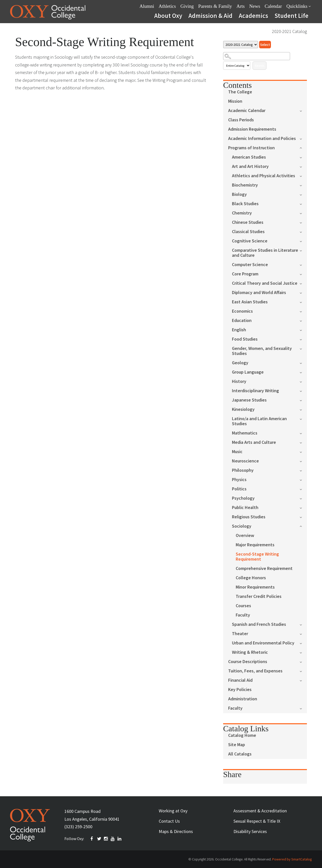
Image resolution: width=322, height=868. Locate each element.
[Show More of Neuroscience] (303, 461)
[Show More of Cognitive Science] (303, 241)
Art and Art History (250, 167)
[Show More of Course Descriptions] (303, 661)
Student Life (291, 16)
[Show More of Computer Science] (303, 264)
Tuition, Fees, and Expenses (255, 671)
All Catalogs (240, 754)
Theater (240, 634)
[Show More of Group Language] (303, 372)
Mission (235, 101)
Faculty (243, 615)
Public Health (245, 508)
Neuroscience (245, 461)
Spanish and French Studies (259, 624)
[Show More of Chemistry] (303, 213)
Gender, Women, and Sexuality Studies (262, 351)
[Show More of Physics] (303, 479)
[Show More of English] (303, 330)
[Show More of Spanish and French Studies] (303, 624)
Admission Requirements (252, 129)
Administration (243, 699)
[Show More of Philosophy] (303, 470)
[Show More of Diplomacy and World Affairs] (303, 292)
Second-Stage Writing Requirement (257, 557)
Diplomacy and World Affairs (259, 293)
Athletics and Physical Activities (264, 176)
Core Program (245, 274)
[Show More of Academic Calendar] (303, 110)
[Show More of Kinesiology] (303, 409)
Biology (239, 194)
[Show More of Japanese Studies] (303, 400)
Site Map (237, 745)
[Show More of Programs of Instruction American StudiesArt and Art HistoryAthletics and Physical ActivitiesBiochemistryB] (303, 147)
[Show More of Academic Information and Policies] (303, 138)
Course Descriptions (248, 662)
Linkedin (120, 839)
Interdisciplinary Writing (255, 391)
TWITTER (99, 839)
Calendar (273, 6)
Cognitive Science (250, 241)
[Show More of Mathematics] (303, 433)
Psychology (243, 498)
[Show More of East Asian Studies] (303, 302)
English (239, 330)
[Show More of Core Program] (303, 274)
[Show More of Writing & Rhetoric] (303, 652)
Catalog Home (242, 735)
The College (240, 92)
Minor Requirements (255, 587)
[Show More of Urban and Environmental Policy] (303, 643)
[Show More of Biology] (303, 194)
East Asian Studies (250, 302)
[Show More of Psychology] (303, 498)
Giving (187, 6)
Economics (242, 311)
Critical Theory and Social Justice (265, 283)
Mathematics (245, 433)
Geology (240, 363)
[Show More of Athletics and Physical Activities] (303, 176)
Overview (245, 536)
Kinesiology (243, 409)
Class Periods (241, 120)
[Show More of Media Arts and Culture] (303, 442)
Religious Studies (249, 517)
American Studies (249, 157)
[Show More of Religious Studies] (303, 517)
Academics (253, 16)
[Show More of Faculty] (303, 708)
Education (242, 321)
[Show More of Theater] (303, 634)
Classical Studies (248, 232)
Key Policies (240, 690)
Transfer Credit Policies (259, 596)
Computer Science (250, 265)
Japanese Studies (249, 400)
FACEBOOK (93, 839)
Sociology (242, 526)
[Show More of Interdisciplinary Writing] (303, 391)
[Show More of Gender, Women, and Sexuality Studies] (303, 348)
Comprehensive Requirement (264, 569)
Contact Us (169, 821)
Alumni (147, 6)
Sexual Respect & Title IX (257, 821)
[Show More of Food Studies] (303, 339)
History (239, 382)
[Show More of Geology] (303, 363)
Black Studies (245, 204)
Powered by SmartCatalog (292, 859)
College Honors (251, 578)
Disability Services (250, 831)
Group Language (248, 372)
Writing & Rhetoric (250, 652)
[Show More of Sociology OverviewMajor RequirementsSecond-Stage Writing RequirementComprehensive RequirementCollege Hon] (303, 526)
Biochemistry (245, 185)
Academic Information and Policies (262, 139)
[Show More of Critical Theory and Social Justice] (303, 283)
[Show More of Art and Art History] (303, 166)
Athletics (167, 6)
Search (259, 66)
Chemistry (242, 213)
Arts (241, 6)
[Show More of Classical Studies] (303, 231)
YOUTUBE (113, 839)
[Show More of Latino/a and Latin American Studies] (303, 419)
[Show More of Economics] (303, 311)
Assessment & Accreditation (260, 811)
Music (237, 452)
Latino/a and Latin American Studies (259, 421)
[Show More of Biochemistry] (303, 185)
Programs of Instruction (251, 148)
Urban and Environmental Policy (263, 643)
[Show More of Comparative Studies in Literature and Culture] (303, 250)
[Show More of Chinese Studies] (303, 222)
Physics (239, 480)
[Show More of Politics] (303, 489)
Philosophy (243, 470)
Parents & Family (215, 6)
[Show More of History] (303, 381)
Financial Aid (240, 680)
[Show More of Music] (303, 451)
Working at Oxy (173, 811)
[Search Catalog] (257, 56)
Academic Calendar (247, 111)
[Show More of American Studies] (303, 157)
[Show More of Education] (303, 320)
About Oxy (168, 16)
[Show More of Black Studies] (303, 204)
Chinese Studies (248, 222)
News (255, 6)
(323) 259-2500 (78, 827)
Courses (243, 606)
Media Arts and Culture (254, 442)
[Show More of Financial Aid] (303, 680)
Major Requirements (255, 545)
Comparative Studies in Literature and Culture (265, 253)
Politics (239, 489)
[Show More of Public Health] (303, 507)
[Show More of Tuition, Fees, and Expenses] (303, 671)
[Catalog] (241, 45)
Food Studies (245, 339)
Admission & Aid (210, 16)
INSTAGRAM (106, 839)
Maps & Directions (176, 831)
